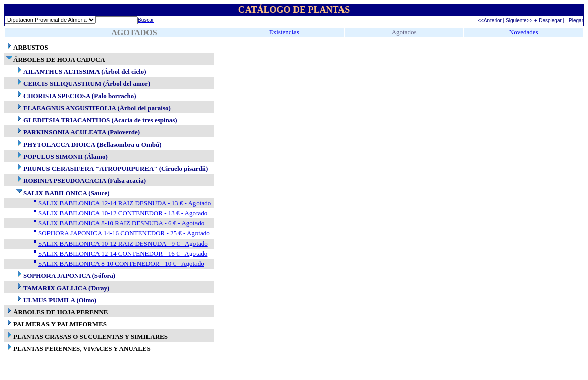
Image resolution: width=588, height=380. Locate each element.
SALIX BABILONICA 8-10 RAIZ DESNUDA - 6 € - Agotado (121, 223)
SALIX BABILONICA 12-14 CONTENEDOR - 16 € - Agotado (123, 253)
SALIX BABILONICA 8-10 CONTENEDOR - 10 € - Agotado (121, 264)
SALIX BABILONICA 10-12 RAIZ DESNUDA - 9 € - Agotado (123, 243)
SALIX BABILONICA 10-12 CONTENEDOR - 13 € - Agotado (123, 213)
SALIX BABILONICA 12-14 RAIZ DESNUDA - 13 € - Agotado (125, 203)
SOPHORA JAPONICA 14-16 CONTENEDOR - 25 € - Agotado (124, 233)
